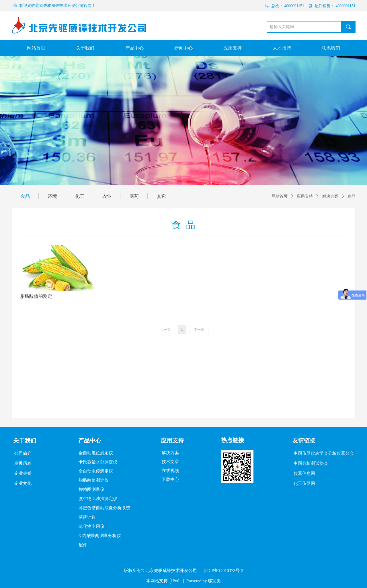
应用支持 (305, 196)
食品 (352, 196)
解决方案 (330, 196)
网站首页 (280, 196)
